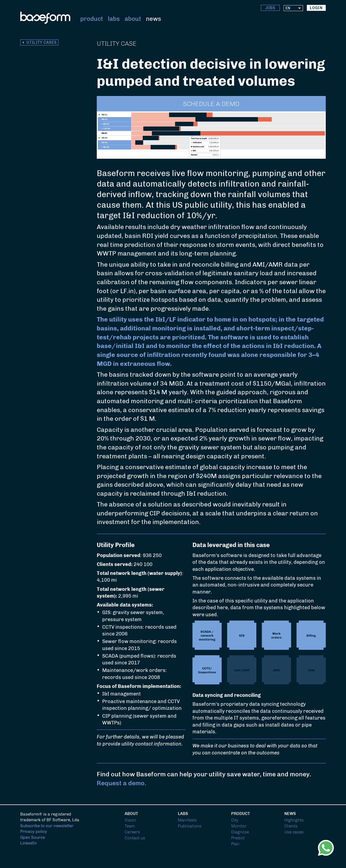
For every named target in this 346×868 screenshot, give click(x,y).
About (133, 19)
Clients (291, 826)
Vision (130, 820)
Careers (132, 832)
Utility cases (42, 43)
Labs (114, 19)
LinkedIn (29, 843)
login (316, 8)
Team (130, 826)
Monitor (239, 826)
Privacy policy (34, 831)
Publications (190, 826)
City (235, 820)
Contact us (135, 838)
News (154, 19)
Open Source (33, 837)
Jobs (270, 8)
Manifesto (187, 820)
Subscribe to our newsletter (47, 826)
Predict (238, 838)
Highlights (294, 820)
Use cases (294, 832)
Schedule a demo (211, 104)
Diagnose (240, 832)
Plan (235, 844)
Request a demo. (122, 783)
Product (92, 19)
